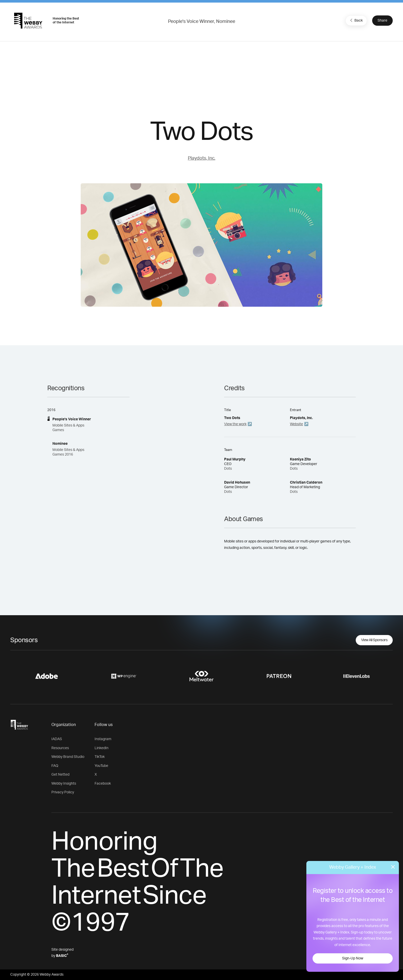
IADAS (57, 739)
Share (382, 21)
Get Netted (60, 775)
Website (296, 424)
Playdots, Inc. (202, 158)
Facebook (103, 784)
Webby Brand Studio (68, 757)
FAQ (55, 766)
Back (356, 20)
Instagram (103, 739)
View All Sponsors (374, 640)
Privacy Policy (63, 792)
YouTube (101, 766)
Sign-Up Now (353, 958)
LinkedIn (102, 748)
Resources (60, 748)
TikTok (100, 757)
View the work (235, 424)
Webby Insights (64, 784)
